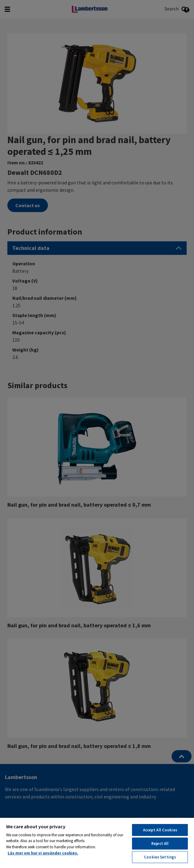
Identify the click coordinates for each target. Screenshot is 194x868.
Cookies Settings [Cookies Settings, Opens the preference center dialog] (160, 857)
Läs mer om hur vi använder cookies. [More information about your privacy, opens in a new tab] (43, 853)
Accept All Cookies (160, 830)
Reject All (160, 844)
